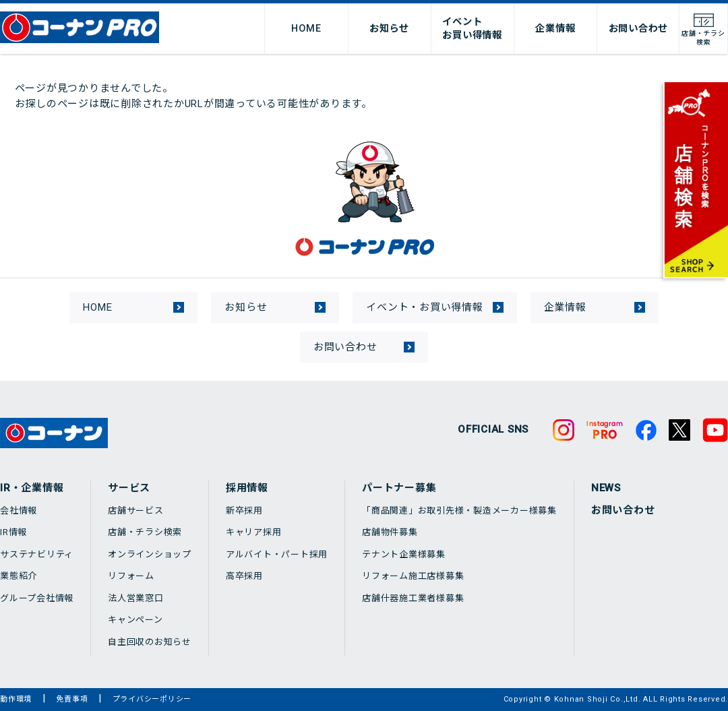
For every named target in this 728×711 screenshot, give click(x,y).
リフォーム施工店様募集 (413, 576)
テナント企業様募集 (404, 554)
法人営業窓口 (136, 598)
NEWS (606, 488)
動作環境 (16, 699)
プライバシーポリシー (152, 699)
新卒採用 (244, 511)
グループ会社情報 (37, 598)
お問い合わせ (639, 28)
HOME (306, 28)
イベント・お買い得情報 (424, 307)
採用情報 (247, 488)
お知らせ (389, 28)
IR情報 (13, 532)
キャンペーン (135, 620)
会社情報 (19, 511)
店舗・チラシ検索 (145, 532)
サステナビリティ (37, 554)
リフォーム (131, 576)
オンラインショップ (150, 554)
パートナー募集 (399, 488)
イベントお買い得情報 (472, 28)
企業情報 (555, 28)
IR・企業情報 (32, 488)
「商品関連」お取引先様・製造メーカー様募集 (459, 511)
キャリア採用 (254, 532)
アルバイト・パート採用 (277, 554)
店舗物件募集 (390, 532)
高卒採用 (244, 576)
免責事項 (72, 699)
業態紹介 (19, 576)
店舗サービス (136, 511)
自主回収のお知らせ (150, 642)
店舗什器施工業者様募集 (413, 598)
